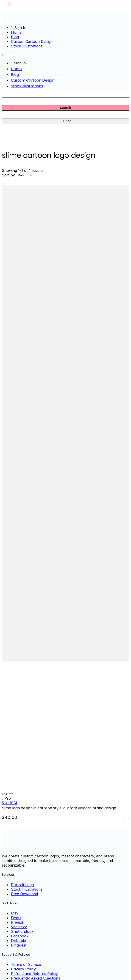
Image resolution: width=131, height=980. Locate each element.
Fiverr (16, 918)
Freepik (18, 922)
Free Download (24, 894)
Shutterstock (22, 931)
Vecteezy (19, 927)
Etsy (15, 913)
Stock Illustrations (27, 46)
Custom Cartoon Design (32, 41)
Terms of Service (26, 964)
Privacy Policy (23, 969)
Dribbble (18, 941)
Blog (15, 37)
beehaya (8, 794)
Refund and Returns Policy (34, 974)
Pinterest (19, 945)
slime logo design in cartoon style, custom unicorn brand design (59, 808)
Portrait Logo (22, 885)
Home (16, 32)
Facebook (20, 936)
